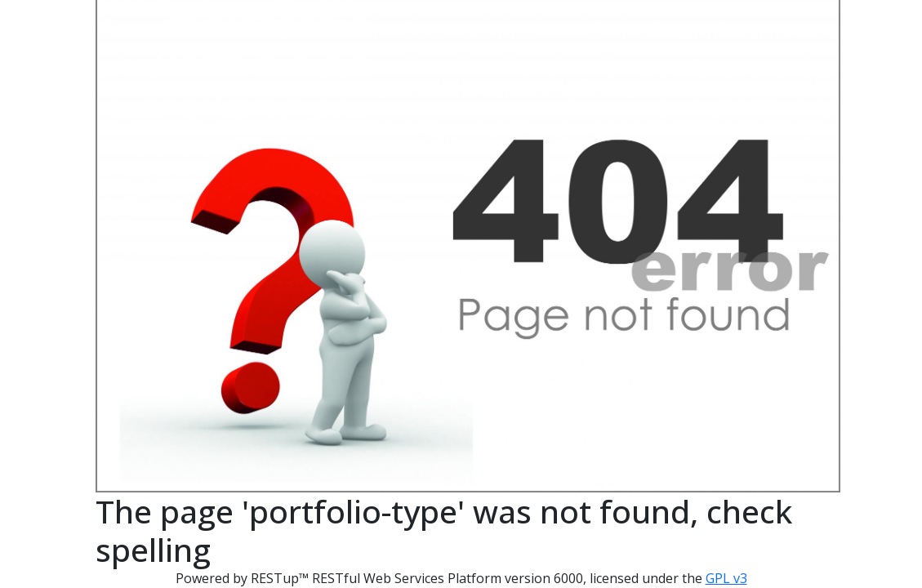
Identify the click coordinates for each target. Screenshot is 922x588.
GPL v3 (726, 578)
